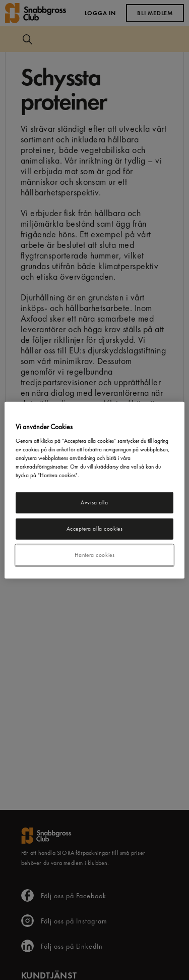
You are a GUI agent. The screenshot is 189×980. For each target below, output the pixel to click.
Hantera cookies (95, 555)
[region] (94, 490)
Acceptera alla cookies (95, 529)
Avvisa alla (94, 502)
